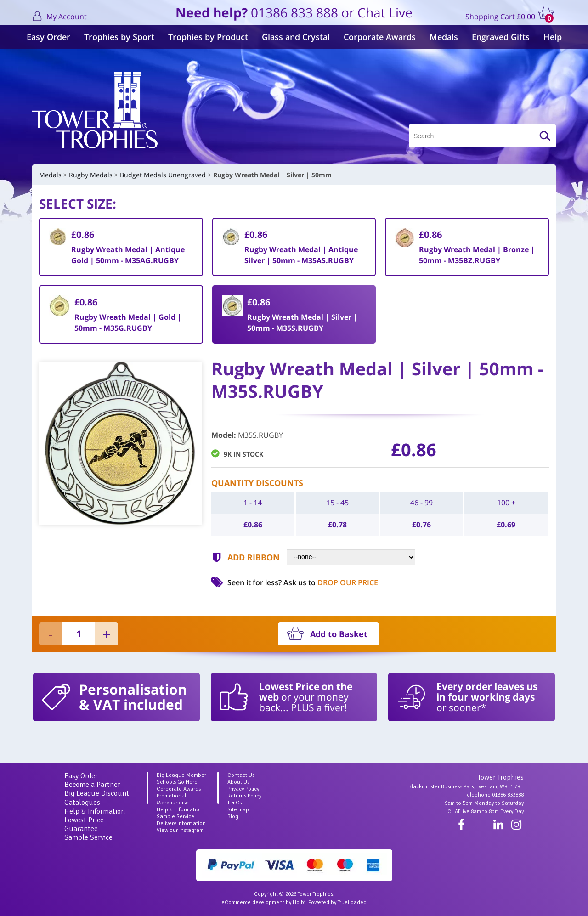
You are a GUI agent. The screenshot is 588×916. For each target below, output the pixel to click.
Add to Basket (339, 634)
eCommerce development (253, 902)
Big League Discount (97, 793)
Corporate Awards (380, 37)
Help (553, 37)
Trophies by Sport (119, 37)
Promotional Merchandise (173, 799)
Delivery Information (181, 823)
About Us (238, 782)
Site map (238, 810)
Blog (233, 817)
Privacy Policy (243, 789)
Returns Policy (244, 796)
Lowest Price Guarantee (84, 824)
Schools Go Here (177, 782)
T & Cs (235, 803)
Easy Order (48, 37)
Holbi (299, 902)
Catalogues (82, 803)
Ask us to (331, 582)
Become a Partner (92, 785)
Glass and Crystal (296, 37)
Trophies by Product (208, 37)
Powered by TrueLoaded (337, 902)
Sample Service (88, 837)
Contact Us (241, 775)
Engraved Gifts (501, 37)
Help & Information (95, 811)
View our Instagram (180, 830)
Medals (444, 37)
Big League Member (181, 775)
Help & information (180, 810)
